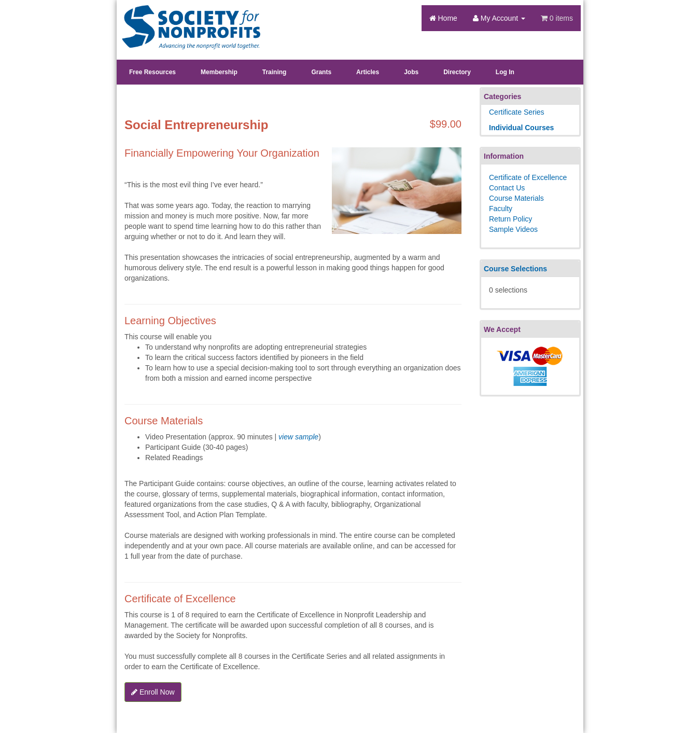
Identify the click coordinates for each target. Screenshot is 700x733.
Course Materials (516, 198)
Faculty (501, 209)
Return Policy (510, 219)
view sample (298, 437)
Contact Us (507, 188)
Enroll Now (153, 692)
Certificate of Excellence (528, 177)
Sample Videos (513, 229)
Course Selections (515, 269)
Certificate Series (517, 112)
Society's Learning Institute (185, 18)
